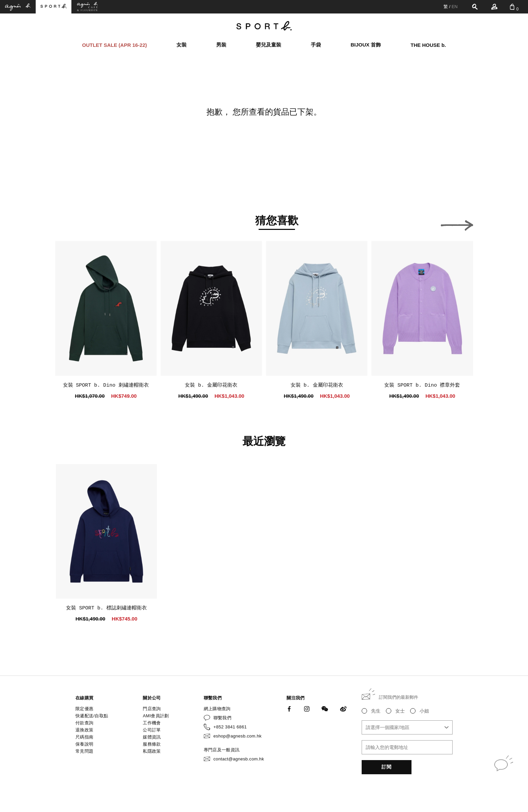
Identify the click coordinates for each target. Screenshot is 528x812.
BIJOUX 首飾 (366, 45)
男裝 (221, 45)
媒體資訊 (152, 737)
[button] (71, 223)
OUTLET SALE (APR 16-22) (115, 45)
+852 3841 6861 (230, 727)
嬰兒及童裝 (269, 45)
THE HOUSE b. (428, 45)
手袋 (316, 45)
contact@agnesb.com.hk (239, 759)
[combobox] (407, 727)
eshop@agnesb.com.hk (238, 736)
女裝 (181, 45)
